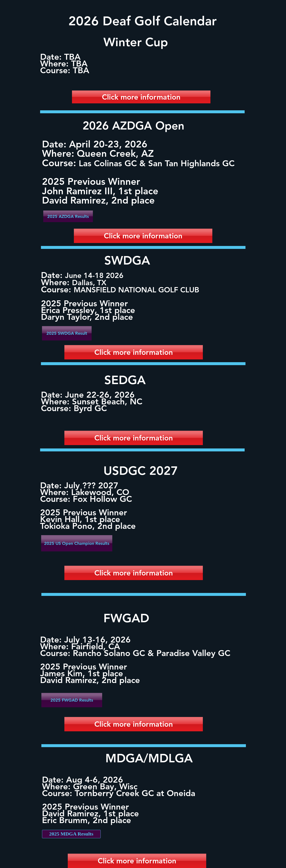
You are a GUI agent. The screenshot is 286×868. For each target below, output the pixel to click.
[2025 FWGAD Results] (72, 700)
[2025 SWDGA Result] (67, 333)
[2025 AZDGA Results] (68, 216)
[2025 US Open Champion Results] (77, 543)
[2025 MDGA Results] (71, 834)
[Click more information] (141, 97)
